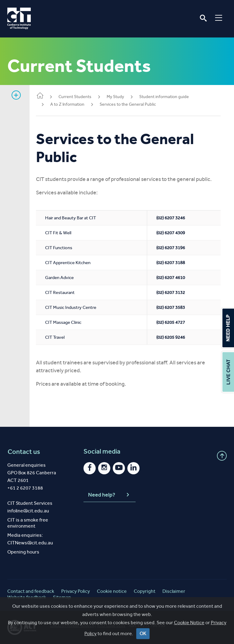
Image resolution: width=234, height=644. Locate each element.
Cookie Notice (189, 636)
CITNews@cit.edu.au (30, 543)
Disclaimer (174, 591)
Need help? (109, 495)
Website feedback (27, 597)
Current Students (81, 97)
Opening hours (23, 552)
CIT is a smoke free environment (28, 523)
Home (46, 96)
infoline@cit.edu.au (28, 511)
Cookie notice (112, 591)
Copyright (145, 591)
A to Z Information (73, 104)
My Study (121, 97)
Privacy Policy (76, 591)
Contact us (24, 451)
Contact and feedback (31, 591)
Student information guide (170, 97)
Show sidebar (16, 95)
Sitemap (62, 597)
